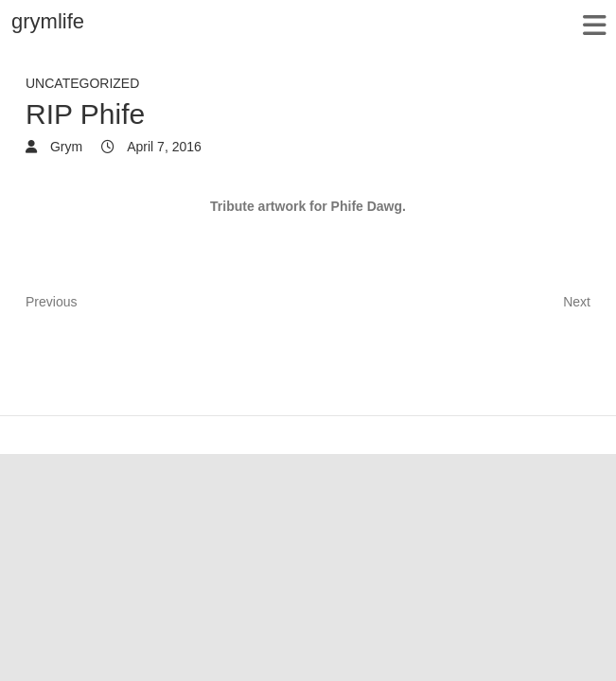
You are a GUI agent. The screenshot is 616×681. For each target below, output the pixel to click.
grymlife (48, 21)
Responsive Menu (594, 25)
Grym (64, 147)
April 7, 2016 (163, 147)
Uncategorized (82, 83)
